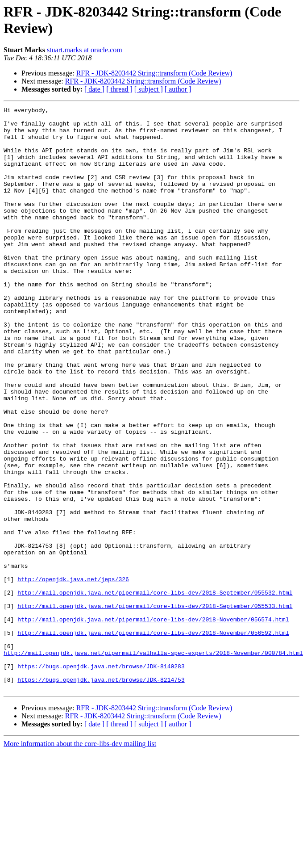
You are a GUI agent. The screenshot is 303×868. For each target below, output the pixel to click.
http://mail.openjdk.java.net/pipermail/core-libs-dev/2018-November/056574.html (153, 722)
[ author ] (178, 89)
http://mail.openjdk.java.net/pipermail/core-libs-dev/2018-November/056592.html (153, 738)
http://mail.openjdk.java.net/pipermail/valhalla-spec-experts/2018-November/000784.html (153, 763)
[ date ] (94, 89)
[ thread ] (119, 89)
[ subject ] (149, 89)
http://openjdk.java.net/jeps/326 (73, 674)
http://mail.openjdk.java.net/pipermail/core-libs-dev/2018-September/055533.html (155, 706)
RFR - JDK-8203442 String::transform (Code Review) (154, 73)
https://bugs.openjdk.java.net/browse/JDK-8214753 (101, 795)
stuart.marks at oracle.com (85, 50)
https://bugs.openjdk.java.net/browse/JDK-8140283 (101, 779)
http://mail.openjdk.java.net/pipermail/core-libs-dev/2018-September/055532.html (155, 690)
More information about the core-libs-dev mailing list (80, 860)
